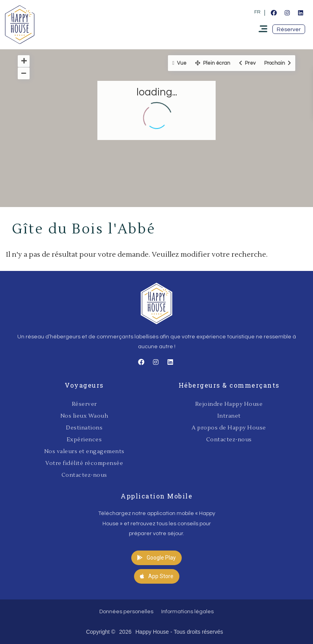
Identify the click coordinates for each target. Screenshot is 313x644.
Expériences (84, 440)
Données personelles (126, 612)
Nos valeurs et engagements (84, 452)
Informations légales (187, 612)
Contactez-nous (84, 475)
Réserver (84, 404)
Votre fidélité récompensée (84, 463)
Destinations (84, 428)
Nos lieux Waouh (84, 416)
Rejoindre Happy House (229, 404)
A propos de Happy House (229, 428)
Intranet (229, 416)
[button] (289, 29)
